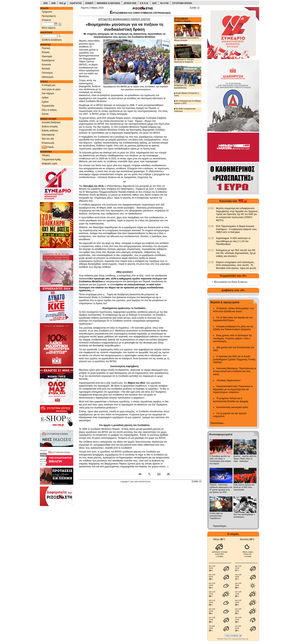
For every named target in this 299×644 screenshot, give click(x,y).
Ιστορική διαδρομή (51, 122)
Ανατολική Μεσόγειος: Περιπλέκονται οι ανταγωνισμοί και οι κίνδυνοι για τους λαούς (235, 371)
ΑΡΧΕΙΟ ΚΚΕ (130, 3)
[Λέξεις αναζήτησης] (49, 36)
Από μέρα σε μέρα (51, 89)
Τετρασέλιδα (48, 106)
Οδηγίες (46, 155)
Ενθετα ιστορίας (50, 127)
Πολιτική (46, 48)
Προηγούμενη (49, 16)
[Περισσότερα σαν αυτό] (149, 474)
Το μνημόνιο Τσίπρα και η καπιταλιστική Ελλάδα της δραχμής (231, 400)
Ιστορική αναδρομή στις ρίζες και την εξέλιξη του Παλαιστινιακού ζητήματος (233, 328)
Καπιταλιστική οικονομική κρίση (232, 407)
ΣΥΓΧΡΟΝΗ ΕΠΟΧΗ (182, 3)
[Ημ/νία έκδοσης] (48, 24)
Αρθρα (45, 98)
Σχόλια (45, 102)
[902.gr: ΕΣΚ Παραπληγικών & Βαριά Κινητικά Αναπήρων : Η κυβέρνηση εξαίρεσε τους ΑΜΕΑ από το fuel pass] (211, 226)
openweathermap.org (240, 639)
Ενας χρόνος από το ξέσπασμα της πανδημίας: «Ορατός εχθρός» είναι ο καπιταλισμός (233, 338)
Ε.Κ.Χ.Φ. (144, 3)
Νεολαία (46, 69)
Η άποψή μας (49, 85)
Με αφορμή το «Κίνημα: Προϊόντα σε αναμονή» (188, 54)
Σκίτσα (45, 114)
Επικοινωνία (48, 143)
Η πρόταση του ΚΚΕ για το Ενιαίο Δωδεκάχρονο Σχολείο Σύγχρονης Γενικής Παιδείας (234, 359)
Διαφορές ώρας (50, 164)
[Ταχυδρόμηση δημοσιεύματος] (159, 474)
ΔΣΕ (154, 3)
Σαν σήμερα (48, 93)
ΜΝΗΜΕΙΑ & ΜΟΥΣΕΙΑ (108, 3)
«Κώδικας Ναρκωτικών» (229, 380)
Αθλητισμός (48, 77)
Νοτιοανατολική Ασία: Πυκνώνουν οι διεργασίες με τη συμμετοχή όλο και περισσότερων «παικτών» (233, 389)
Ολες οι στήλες (49, 110)
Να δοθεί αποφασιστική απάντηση (185, 110)
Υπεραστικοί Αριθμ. (52, 160)
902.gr (63, 3)
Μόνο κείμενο (49, 28)
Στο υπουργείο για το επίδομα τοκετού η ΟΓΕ (187, 102)
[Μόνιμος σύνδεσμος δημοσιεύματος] (142, 474)
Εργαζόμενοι (48, 60)
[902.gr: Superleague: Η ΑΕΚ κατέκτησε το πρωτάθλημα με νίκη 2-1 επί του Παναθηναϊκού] (211, 238)
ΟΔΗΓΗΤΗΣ (76, 3)
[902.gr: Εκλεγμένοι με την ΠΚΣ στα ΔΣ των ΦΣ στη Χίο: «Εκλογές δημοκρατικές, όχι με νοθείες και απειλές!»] (211, 250)
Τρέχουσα (47, 12)
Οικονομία (47, 56)
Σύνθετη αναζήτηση (52, 40)
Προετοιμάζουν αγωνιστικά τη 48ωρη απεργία (188, 33)
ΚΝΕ (53, 3)
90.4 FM (164, 3)
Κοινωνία (46, 65)
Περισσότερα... (218, 423)
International (48, 135)
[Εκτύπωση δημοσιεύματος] (167, 474)
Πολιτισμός (47, 73)
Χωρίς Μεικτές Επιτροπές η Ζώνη (186, 94)
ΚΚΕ (46, 3)
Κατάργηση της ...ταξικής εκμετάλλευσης (188, 77)
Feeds (48, 147)
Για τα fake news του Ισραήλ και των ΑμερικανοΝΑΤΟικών (233, 319)
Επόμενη (46, 20)
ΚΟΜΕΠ (89, 3)
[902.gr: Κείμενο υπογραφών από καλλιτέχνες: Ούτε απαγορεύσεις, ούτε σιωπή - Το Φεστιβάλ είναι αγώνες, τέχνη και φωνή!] (211, 262)
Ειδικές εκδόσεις (50, 131)
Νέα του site (48, 139)
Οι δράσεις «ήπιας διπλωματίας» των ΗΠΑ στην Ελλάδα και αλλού (234, 310)
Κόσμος (46, 52)
